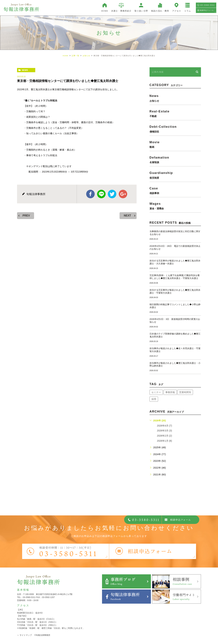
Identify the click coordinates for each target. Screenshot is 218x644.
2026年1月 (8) (165, 441)
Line (101, 194)
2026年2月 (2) (165, 436)
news (25, 70)
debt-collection (175, 129)
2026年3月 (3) (165, 431)
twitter (112, 194)
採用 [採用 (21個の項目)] (154, 399)
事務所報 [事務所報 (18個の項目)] (170, 392)
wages (175, 206)
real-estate (175, 113)
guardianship (175, 175)
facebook (90, 194)
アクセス (177, 11)
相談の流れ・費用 (160, 11)
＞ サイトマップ (24, 635)
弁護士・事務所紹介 (121, 11)
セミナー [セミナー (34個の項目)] (156, 392)
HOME (105, 11)
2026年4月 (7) (165, 426)
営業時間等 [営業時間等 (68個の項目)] (185, 392)
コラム (188, 11)
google (123, 194)
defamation (175, 160)
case (175, 190)
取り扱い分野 (141, 11)
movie (175, 144)
